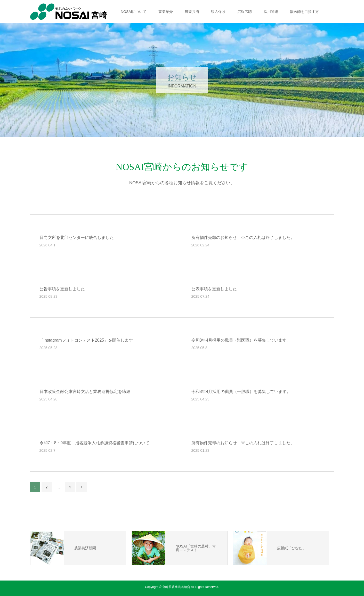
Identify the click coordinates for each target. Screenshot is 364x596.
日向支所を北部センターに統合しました (77, 237)
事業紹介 (166, 12)
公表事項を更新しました (214, 289)
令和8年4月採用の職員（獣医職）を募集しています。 (241, 340)
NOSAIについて (134, 12)
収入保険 (218, 12)
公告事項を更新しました (62, 289)
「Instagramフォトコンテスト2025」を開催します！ (88, 340)
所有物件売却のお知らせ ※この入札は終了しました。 (243, 237)
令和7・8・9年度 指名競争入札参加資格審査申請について (95, 443)
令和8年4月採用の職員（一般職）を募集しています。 (241, 392)
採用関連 (271, 12)
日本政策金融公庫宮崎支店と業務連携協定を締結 (85, 392)
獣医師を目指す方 (304, 12)
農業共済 (192, 12)
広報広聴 (245, 12)
